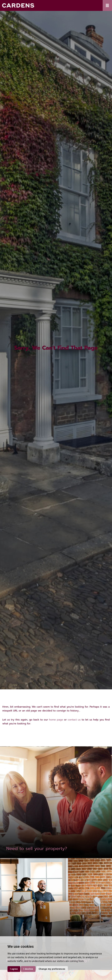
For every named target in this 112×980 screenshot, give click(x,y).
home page (56, 720)
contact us (74, 720)
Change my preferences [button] (52, 969)
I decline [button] (28, 969)
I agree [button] (14, 969)
